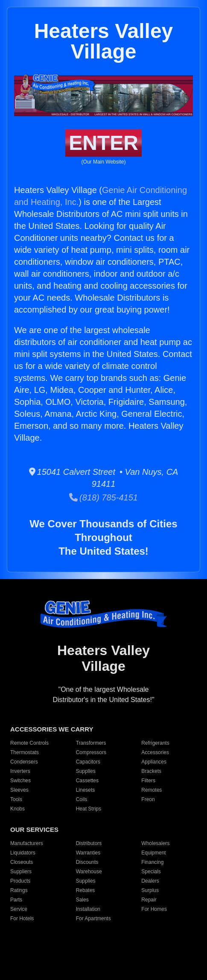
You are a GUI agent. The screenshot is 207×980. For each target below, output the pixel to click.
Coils (82, 799)
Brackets (151, 771)
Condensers (24, 762)
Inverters (20, 771)
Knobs (17, 809)
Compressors (91, 752)
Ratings (19, 890)
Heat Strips (89, 809)
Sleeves (19, 790)
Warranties (88, 853)
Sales (82, 900)
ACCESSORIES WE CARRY (52, 729)
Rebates (86, 890)
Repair (149, 900)
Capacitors (88, 762)
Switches (20, 781)
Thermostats (25, 752)
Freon (148, 799)
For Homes (154, 909)
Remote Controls (29, 743)
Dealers (150, 881)
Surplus (150, 890)
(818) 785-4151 (103, 497)
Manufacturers (27, 843)
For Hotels (22, 919)
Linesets (86, 790)
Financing (152, 862)
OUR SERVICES (34, 829)
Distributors (89, 843)
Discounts (87, 862)
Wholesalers (155, 843)
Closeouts (22, 862)
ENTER (103, 143)
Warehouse (89, 872)
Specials (151, 872)
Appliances (154, 762)
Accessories (155, 752)
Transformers (91, 743)
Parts (16, 900)
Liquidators (23, 853)
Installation (88, 909)
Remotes (152, 790)
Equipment (153, 853)
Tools (16, 799)
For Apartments (93, 919)
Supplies (86, 771)
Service (19, 909)
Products (20, 881)
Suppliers (21, 872)
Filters (148, 781)
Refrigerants (155, 743)
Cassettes (87, 781)
